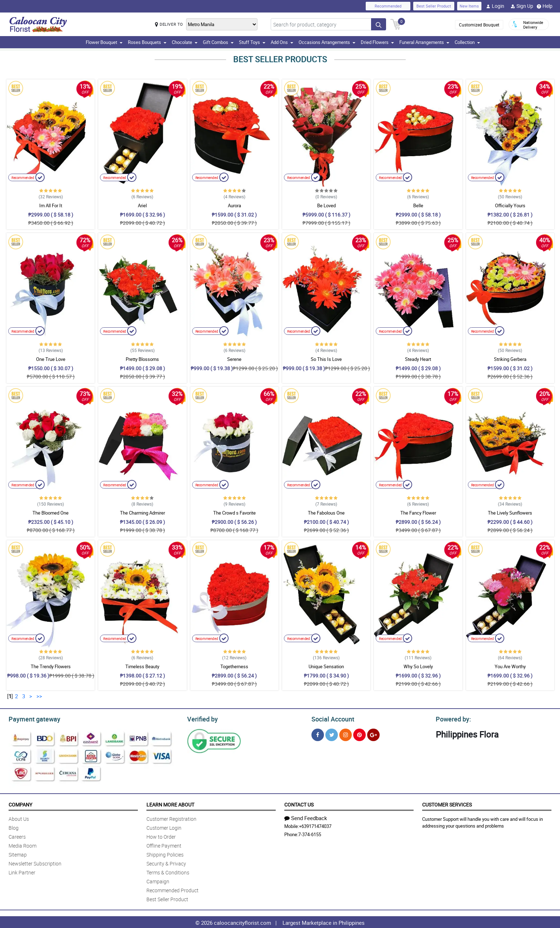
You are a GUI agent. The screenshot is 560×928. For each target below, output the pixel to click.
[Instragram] (346, 734)
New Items (469, 6)
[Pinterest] (359, 734)
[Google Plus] (373, 734)
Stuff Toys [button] (252, 42)
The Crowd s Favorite (234, 513)
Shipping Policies (165, 853)
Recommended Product (172, 889)
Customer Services (447, 803)
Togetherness (234, 666)
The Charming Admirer (142, 513)
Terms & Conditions (168, 871)
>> (39, 696)
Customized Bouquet (479, 25)
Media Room (22, 845)
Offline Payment (164, 845)
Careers (17, 836)
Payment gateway (31, 718)
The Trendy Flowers (51, 666)
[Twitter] (332, 734)
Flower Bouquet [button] (104, 42)
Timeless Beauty (142, 666)
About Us (19, 818)
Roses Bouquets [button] (147, 42)
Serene (234, 359)
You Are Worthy (510, 666)
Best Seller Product (434, 6)
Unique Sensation (326, 666)
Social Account (331, 718)
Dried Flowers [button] (377, 42)
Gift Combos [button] (218, 42)
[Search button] (379, 24)
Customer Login (164, 827)
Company (20, 803)
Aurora (234, 205)
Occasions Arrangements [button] (327, 42)
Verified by (201, 718)
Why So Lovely (418, 666)
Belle (418, 205)
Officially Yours (510, 205)
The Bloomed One (51, 513)
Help (545, 6)
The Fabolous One (326, 513)
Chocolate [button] (185, 42)
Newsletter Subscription (35, 862)
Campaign (158, 880)
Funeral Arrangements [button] (424, 42)
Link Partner (22, 871)
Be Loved (326, 205)
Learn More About (170, 803)
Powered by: (452, 718)
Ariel (142, 205)
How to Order (161, 836)
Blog (14, 827)
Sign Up (522, 6)
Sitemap (18, 853)
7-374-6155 (310, 833)
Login (495, 6)
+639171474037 (315, 825)
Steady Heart (418, 359)
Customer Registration (171, 818)
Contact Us (299, 803)
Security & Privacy (166, 862)
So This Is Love (326, 359)
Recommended (388, 6)
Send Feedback (306, 817)
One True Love (51, 359)
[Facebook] (318, 734)
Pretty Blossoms (142, 359)
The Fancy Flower (418, 513)
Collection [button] (467, 42)
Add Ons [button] (282, 42)
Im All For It (51, 205)
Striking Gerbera (510, 359)
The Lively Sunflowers (510, 513)
